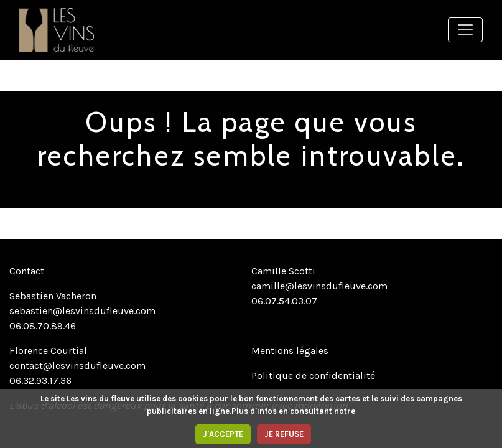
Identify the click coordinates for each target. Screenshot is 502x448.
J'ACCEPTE (223, 434)
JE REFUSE (284, 434)
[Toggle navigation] (465, 30)
